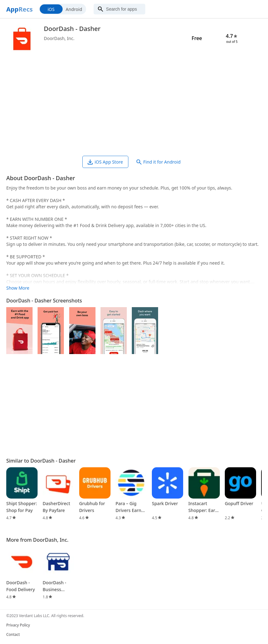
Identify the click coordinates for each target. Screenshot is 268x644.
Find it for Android (159, 162)
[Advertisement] (134, 106)
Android (74, 9)
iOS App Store (105, 162)
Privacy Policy (18, 625)
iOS (51, 9)
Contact (13, 634)
